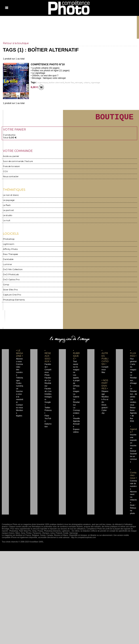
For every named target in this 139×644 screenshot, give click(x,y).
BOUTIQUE (114, 118)
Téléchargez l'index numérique (20, 385)
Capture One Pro (12, 296)
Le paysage (9, 202)
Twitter (47, 409)
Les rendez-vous (133, 404)
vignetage (95, 83)
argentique (43, 83)
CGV (5, 173)
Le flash (7, 207)
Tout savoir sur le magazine (76, 369)
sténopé (79, 83)
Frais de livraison (11, 168)
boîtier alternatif (56, 83)
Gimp (6, 286)
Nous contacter (11, 178)
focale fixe (69, 83)
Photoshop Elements (14, 301)
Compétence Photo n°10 (48, 64)
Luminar (8, 266)
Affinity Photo (10, 251)
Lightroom (9, 246)
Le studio (8, 217)
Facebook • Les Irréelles (48, 393)
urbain (87, 83)
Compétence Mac (105, 371)
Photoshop (9, 241)
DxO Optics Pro (11, 281)
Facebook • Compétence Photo (48, 371)
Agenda (76, 423)
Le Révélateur (76, 404)
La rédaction (133, 502)
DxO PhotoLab (11, 276)
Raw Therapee (10, 256)
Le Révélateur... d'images (133, 382)
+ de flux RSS (132, 420)
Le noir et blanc (11, 197)
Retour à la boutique (16, 43)
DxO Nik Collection (13, 271)
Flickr (47, 417)
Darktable (8, 261)
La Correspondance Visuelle (77, 415)
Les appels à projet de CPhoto (76, 382)
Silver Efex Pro (10, 291)
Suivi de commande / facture (18, 163)
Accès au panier (11, 158)
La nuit (7, 222)
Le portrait (8, 212)
